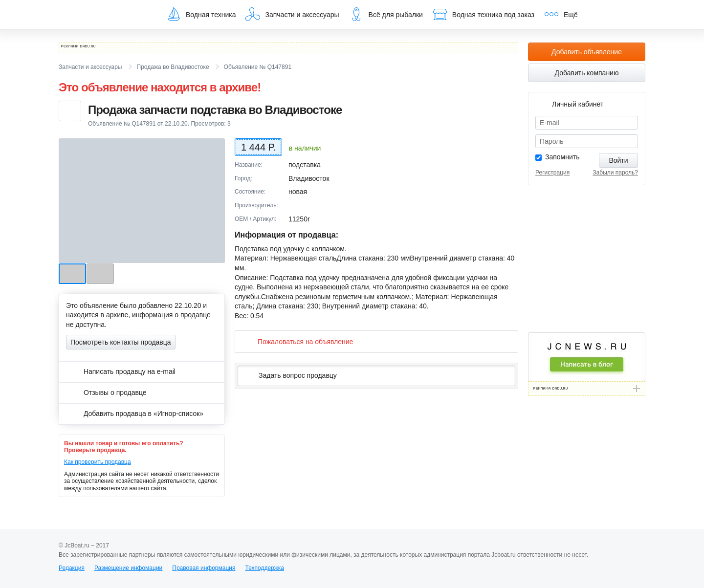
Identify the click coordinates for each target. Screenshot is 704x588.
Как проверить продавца (98, 462)
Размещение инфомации (128, 568)
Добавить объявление (587, 52)
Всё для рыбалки (386, 14)
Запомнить (562, 157)
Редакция (72, 568)
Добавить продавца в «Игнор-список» (135, 414)
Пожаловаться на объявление (297, 341)
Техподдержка (264, 568)
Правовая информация (204, 568)
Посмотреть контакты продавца (121, 342)
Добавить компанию (587, 73)
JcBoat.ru (106, 15)
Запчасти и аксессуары (292, 14)
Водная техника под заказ (484, 14)
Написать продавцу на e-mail (121, 371)
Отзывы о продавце (106, 392)
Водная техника (201, 14)
